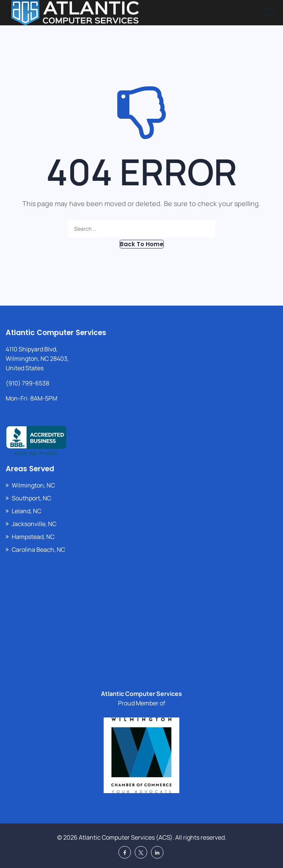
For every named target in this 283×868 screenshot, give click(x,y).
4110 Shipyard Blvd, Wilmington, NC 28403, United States (37, 359)
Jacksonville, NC (34, 524)
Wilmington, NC (33, 485)
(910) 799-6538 (27, 383)
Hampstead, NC (33, 537)
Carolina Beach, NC (38, 550)
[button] (142, 244)
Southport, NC (31, 498)
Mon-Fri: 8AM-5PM (31, 398)
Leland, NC (26, 511)
